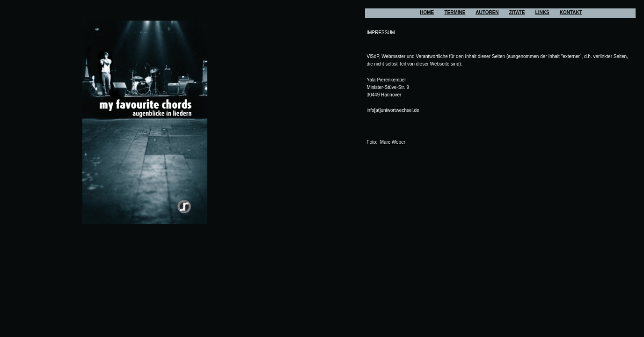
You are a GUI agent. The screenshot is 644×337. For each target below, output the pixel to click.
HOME (427, 12)
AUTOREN (487, 12)
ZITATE (517, 12)
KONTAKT (571, 12)
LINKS (542, 12)
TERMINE (455, 12)
